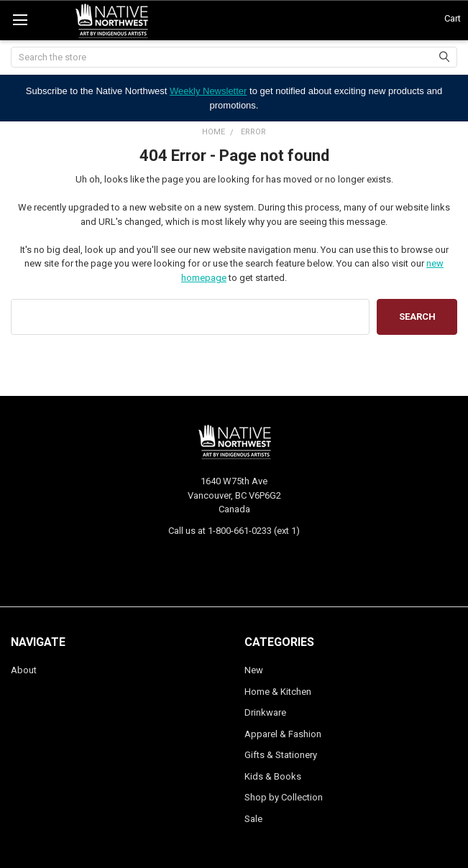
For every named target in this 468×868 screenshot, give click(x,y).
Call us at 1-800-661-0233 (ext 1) (234, 531)
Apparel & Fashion (283, 734)
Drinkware (265, 712)
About (24, 670)
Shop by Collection (284, 797)
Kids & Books (273, 776)
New (254, 670)
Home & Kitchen (278, 692)
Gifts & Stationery (281, 755)
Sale (253, 819)
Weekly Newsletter (208, 91)
